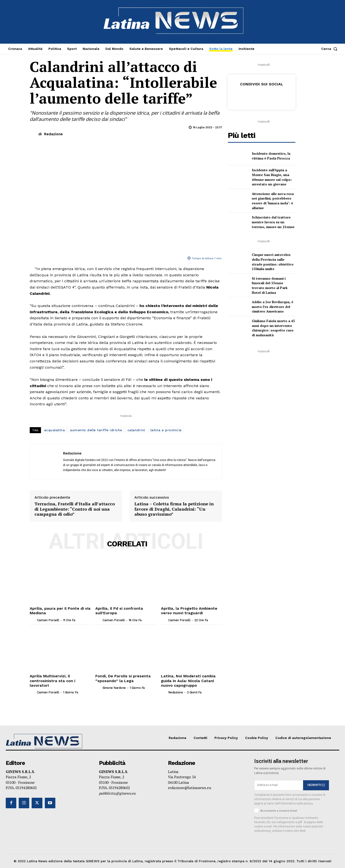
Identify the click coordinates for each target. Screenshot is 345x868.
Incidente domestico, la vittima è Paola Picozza (271, 156)
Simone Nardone (114, 688)
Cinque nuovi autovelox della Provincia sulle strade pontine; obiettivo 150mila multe (273, 262)
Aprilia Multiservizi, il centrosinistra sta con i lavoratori (52, 681)
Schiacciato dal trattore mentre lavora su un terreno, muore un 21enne (273, 222)
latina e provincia (166, 430)
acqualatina (55, 430)
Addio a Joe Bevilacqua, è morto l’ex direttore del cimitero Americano (273, 307)
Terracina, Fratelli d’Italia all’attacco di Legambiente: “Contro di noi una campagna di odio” (75, 509)
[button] (330, 49)
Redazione (53, 134)
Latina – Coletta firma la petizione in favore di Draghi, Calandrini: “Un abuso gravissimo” (174, 509)
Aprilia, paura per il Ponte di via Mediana (60, 611)
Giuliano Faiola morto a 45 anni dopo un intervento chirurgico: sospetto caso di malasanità (273, 328)
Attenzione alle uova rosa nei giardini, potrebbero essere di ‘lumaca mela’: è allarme (273, 201)
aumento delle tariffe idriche (96, 430)
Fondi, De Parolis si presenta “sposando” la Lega (123, 678)
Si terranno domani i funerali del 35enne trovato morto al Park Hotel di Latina (270, 285)
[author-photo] (33, 620)
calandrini (136, 430)
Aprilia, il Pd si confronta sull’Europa (119, 611)
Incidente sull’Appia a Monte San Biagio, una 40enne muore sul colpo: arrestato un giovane (272, 177)
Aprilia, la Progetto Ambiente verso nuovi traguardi (189, 611)
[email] (279, 785)
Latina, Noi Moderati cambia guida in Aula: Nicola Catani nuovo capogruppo (188, 681)
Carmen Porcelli (48, 620)
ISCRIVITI (316, 785)
